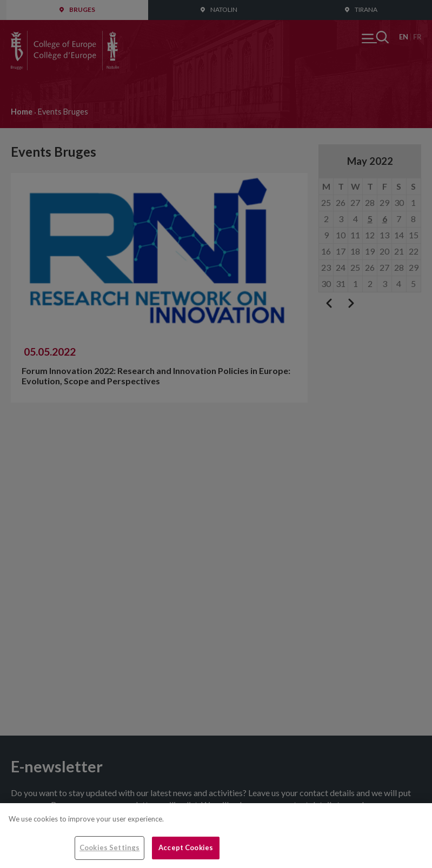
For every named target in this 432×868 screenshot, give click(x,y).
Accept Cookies (186, 847)
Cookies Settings (109, 847)
